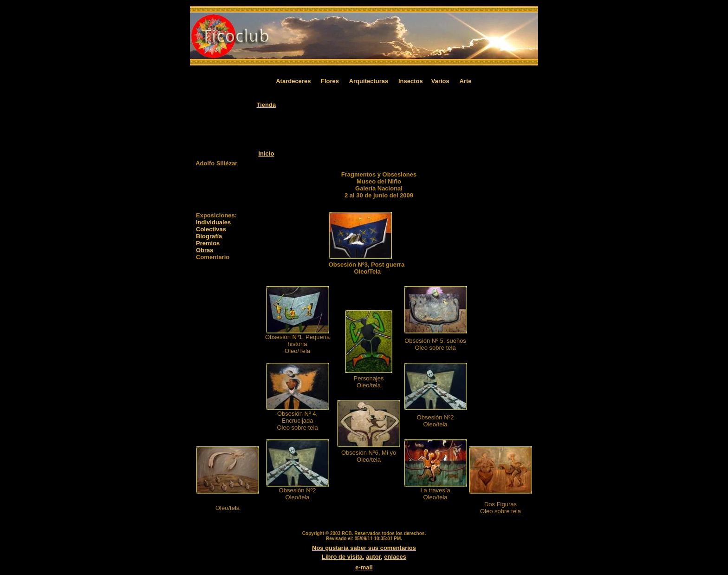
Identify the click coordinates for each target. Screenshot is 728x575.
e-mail (364, 567)
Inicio (266, 154)
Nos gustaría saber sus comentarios (364, 548)
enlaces (395, 557)
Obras (205, 250)
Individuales (213, 222)
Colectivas (211, 229)
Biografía (209, 236)
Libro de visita (342, 557)
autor (373, 557)
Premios (208, 243)
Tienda (266, 105)
